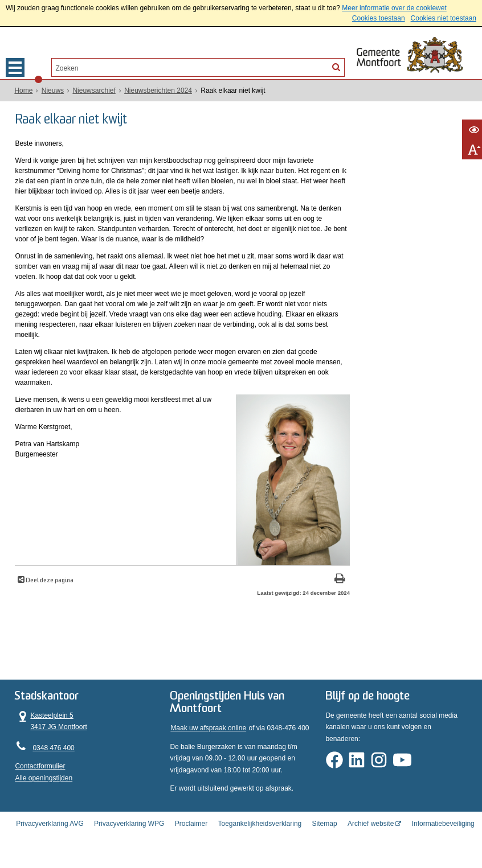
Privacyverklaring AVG (50, 836)
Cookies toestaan (379, 18)
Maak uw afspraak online (208, 744)
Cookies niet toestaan (444, 18)
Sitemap (325, 836)
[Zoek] (336, 67)
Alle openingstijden (44, 793)
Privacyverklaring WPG (129, 836)
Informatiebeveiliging (443, 836)
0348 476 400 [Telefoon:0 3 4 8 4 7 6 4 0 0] (53, 763)
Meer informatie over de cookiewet (394, 8)
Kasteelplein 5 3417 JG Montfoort (51, 736)
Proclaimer (191, 836)
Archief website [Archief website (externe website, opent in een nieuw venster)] (371, 836)
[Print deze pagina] (281, 598)
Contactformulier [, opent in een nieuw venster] (40, 781)
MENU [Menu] (15, 67)
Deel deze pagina (49, 599)
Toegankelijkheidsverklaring (260, 836)
